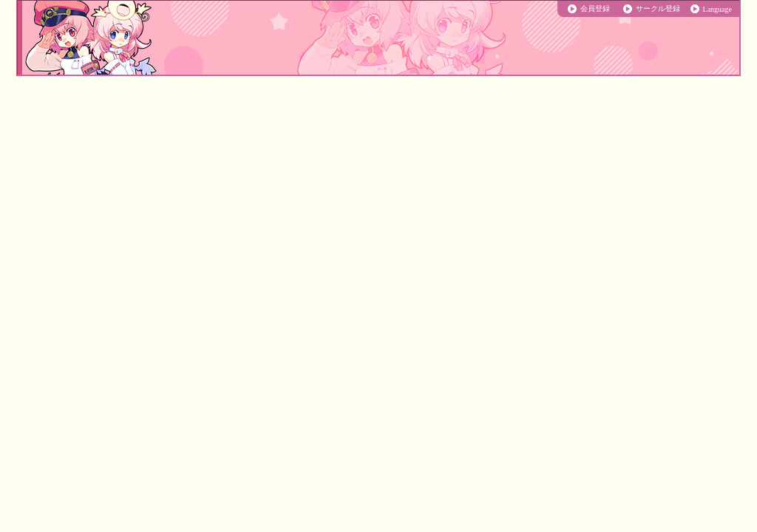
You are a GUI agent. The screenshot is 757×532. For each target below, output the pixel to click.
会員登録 (595, 8)
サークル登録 (658, 8)
